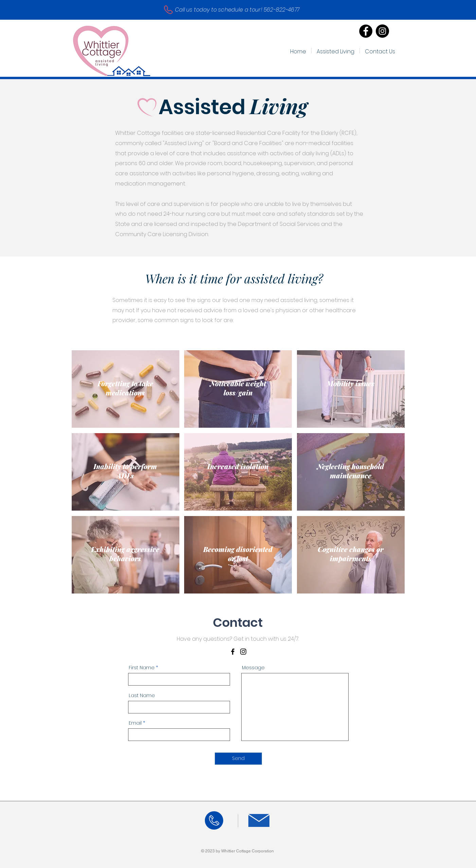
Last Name (142, 695)
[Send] (238, 759)
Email (135, 723)
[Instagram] (382, 31)
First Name (142, 668)
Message (253, 668)
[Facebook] (366, 31)
